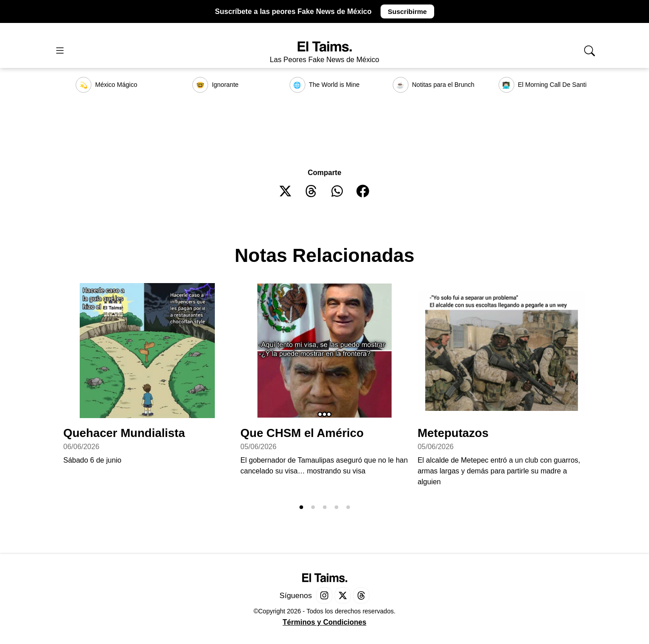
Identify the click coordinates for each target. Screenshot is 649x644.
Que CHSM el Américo (302, 433)
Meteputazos (453, 433)
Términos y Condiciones (325, 622)
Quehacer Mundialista (124, 433)
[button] (286, 191)
